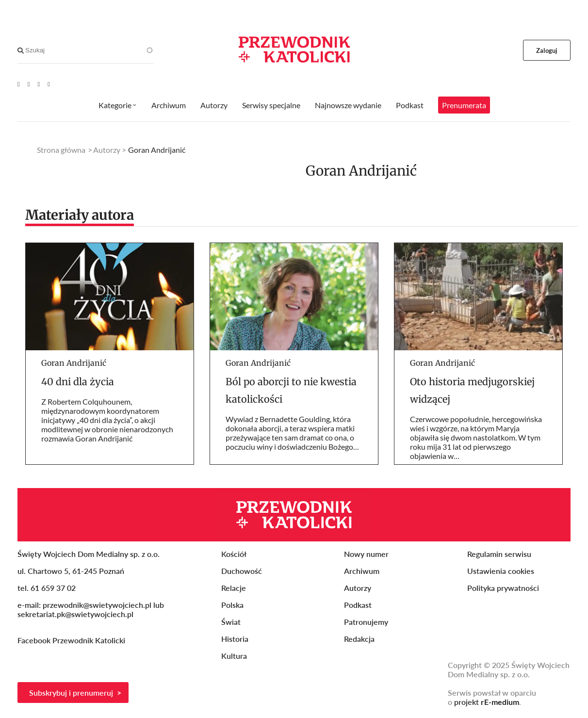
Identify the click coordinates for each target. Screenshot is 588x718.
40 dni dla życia (78, 382)
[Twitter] (39, 84)
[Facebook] (29, 84)
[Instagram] (49, 84)
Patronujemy (366, 622)
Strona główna (61, 150)
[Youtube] (19, 84)
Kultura (234, 656)
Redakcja (359, 639)
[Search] (21, 50)
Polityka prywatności (503, 588)
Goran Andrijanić (74, 363)
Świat (231, 622)
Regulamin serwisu (499, 554)
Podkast (410, 105)
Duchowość (242, 571)
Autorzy (214, 105)
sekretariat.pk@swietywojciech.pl (75, 614)
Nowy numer (366, 554)
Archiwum (169, 105)
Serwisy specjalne (271, 105)
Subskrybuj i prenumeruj (71, 693)
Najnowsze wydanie (348, 105)
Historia (235, 639)
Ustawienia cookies (501, 571)
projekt (487, 702)
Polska (232, 605)
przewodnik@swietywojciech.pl (97, 605)
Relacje (234, 588)
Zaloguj (547, 50)
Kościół (234, 554)
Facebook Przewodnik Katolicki (72, 640)
